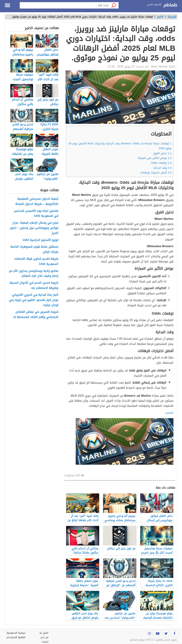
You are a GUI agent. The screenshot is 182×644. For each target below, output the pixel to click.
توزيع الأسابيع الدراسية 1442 (40, 240)
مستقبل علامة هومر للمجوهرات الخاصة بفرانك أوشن (34, 249)
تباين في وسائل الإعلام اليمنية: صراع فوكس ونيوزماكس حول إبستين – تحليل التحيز (34, 228)
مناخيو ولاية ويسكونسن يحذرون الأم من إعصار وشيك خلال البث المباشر (34, 274)
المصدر (169, 413)
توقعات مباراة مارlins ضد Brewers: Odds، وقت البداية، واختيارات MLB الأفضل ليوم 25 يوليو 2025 (120, 146)
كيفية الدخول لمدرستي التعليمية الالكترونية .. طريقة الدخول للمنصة (37, 202)
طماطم (170, 5)
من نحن (44, 637)
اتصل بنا (44, 633)
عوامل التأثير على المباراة (155, 158)
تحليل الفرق (162, 153)
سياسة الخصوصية (16, 633)
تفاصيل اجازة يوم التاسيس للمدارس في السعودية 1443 (36, 214)
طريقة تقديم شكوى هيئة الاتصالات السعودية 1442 (36, 262)
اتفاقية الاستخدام (16, 637)
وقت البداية (162, 168)
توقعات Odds (161, 163)
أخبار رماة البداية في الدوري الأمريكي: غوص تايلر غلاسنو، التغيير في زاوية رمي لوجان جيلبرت (34, 300)
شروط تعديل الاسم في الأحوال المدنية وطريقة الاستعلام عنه (34, 286)
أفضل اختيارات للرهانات (156, 173)
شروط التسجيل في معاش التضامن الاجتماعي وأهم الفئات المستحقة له (36, 315)
